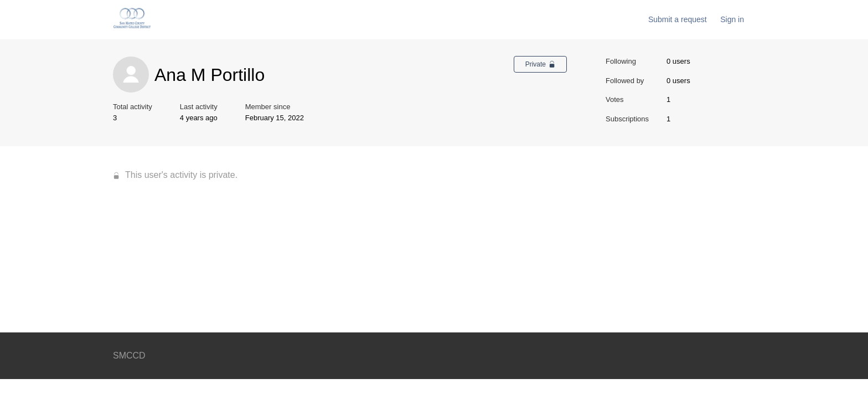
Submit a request (678, 19)
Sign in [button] (732, 19)
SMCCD (129, 355)
